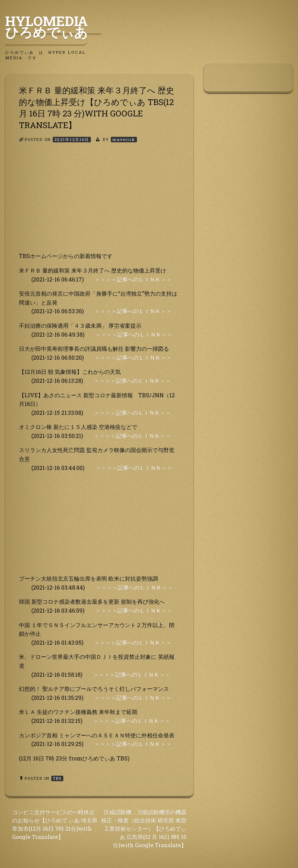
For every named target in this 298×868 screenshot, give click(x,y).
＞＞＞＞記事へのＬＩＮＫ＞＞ (133, 279)
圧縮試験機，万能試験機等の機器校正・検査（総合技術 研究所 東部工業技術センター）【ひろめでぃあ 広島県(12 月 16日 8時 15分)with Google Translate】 (144, 829)
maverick (124, 139)
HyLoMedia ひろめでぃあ (53, 27)
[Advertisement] (99, 203)
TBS (57, 778)
